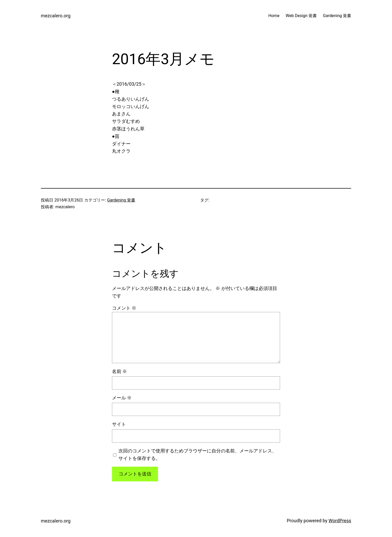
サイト (119, 424)
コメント (124, 308)
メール (122, 398)
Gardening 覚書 (121, 200)
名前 (119, 371)
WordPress (340, 521)
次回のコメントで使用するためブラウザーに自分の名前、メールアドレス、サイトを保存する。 (198, 454)
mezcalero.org (56, 16)
